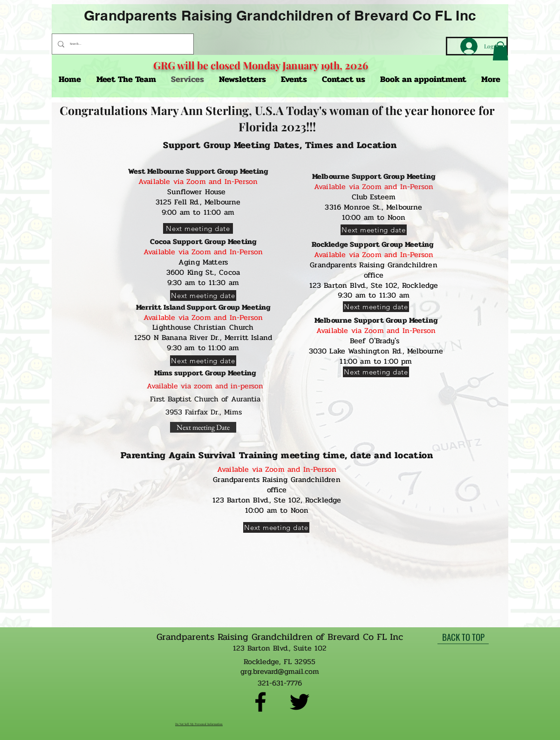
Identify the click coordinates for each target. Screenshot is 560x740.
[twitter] (300, 702)
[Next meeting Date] (203, 427)
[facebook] (260, 702)
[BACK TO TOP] (463, 637)
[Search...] (122, 44)
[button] (500, 51)
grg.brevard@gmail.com (280, 671)
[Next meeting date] (198, 228)
